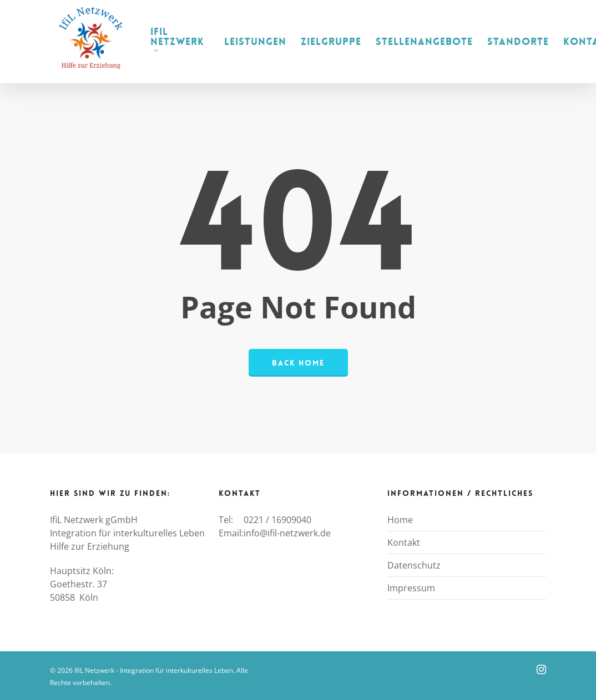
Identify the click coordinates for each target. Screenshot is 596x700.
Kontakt (404, 542)
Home (400, 520)
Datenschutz (414, 565)
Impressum (411, 588)
